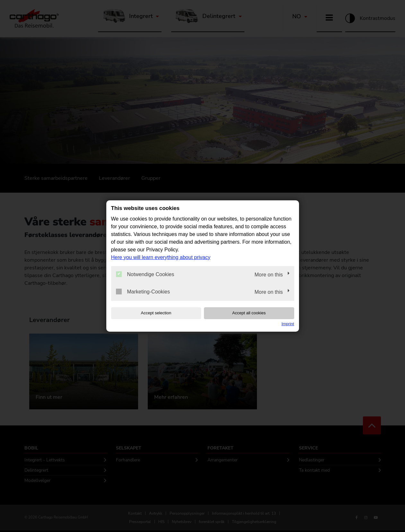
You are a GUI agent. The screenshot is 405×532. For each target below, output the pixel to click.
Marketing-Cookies (143, 292)
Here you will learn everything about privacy (161, 257)
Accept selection (152, 313)
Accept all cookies (253, 313)
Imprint (288, 324)
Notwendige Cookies (145, 274)
